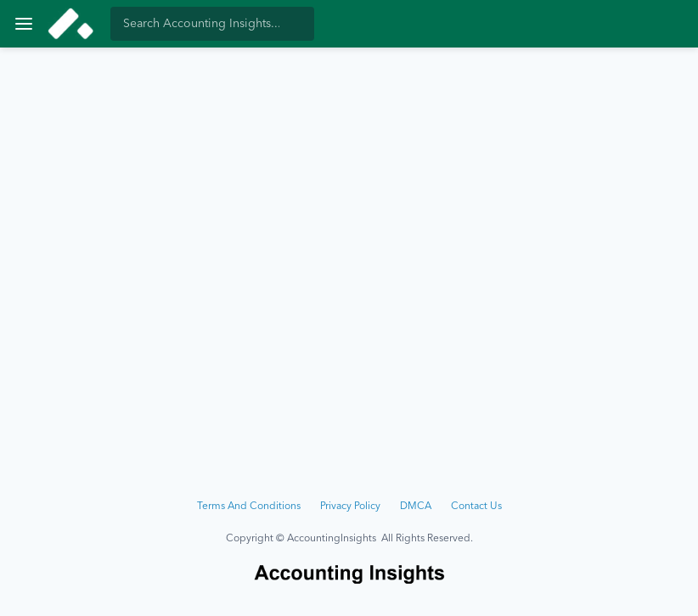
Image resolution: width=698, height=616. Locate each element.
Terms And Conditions (249, 507)
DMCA (416, 507)
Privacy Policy (350, 507)
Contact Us (476, 507)
